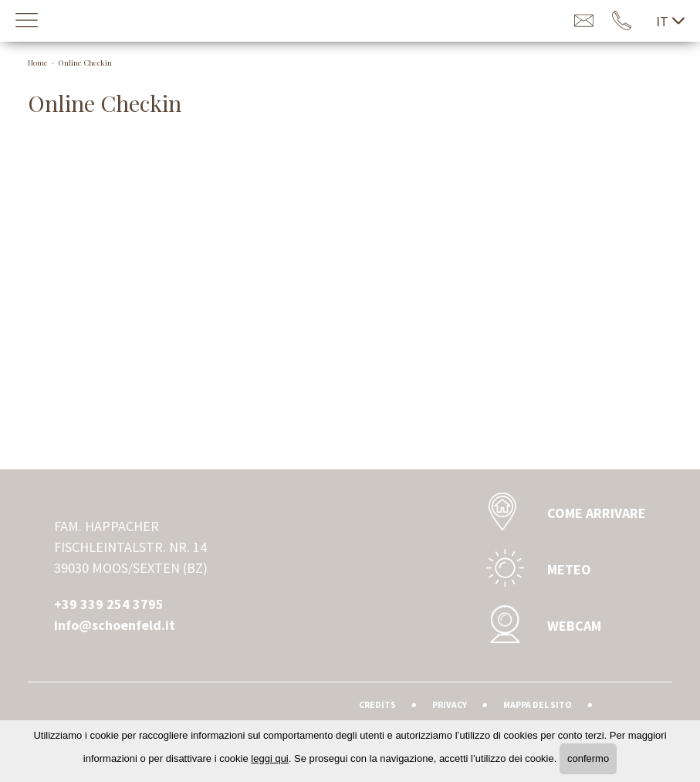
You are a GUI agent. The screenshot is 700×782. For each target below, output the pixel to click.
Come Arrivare (562, 513)
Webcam (539, 626)
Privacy (450, 704)
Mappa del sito (538, 704)
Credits (377, 704)
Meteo (534, 569)
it (670, 21)
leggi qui (269, 758)
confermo (588, 758)
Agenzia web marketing (627, 702)
